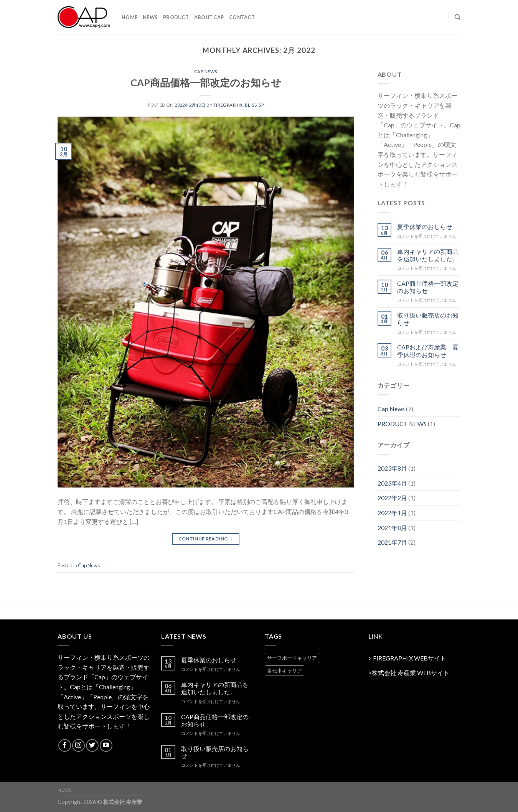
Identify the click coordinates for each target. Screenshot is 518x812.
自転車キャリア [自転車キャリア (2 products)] (285, 670)
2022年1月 (392, 513)
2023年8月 (392, 468)
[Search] (458, 17)
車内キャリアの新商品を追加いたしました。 (428, 255)
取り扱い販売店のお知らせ (428, 319)
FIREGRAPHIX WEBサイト (410, 658)
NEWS (150, 17)
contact (242, 17)
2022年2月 (392, 498)
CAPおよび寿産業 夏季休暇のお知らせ (428, 351)
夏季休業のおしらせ (425, 226)
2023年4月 (392, 483)
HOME (129, 17)
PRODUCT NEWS (402, 424)
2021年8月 (392, 528)
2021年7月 (392, 542)
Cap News (206, 72)
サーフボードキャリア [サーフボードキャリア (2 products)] (292, 658)
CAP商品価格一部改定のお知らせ (206, 82)
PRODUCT (176, 17)
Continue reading (206, 539)
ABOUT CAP (209, 17)
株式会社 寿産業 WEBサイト (411, 673)
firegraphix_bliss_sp (239, 105)
